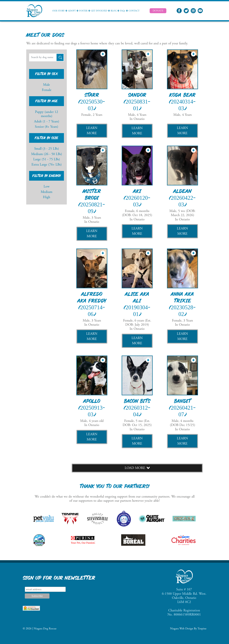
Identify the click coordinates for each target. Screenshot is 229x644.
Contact (134, 11)
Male (47, 85)
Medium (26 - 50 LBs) (47, 154)
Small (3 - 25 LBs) (47, 149)
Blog (114, 11)
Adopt (72, 11)
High (47, 197)
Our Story (58, 11)
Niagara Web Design (182, 629)
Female (47, 90)
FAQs (123, 11)
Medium (47, 192)
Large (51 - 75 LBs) (47, 159)
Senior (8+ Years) (47, 127)
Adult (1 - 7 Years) (47, 122)
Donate (158, 11)
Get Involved (99, 11)
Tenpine (202, 629)
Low (47, 187)
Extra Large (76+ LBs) (47, 165)
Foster (83, 11)
